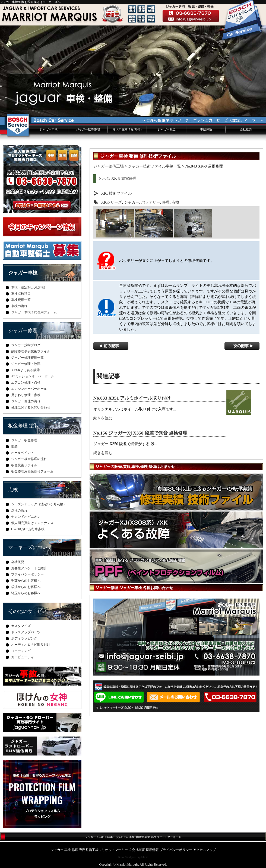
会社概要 (246, 129)
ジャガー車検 (49, 129)
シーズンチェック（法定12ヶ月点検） (39, 504)
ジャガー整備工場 (109, 166)
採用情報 (152, 850)
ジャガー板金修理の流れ (29, 459)
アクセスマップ (204, 850)
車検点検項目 (21, 294)
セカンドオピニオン (26, 517)
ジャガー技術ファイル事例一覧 (154, 166)
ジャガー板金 (167, 129)
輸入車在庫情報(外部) (127, 129)
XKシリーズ (112, 202)
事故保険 (206, 129)
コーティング (21, 651)
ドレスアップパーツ (26, 632)
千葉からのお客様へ (26, 581)
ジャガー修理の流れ (26, 401)
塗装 (14, 446)
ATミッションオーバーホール (33, 376)
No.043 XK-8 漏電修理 (118, 178)
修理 (166, 202)
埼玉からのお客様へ (26, 593)
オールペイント (23, 453)
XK (104, 193)
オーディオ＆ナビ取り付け (31, 645)
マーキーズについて (30, 547)
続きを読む (103, 418)
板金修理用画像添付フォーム (32, 471)
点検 (175, 202)
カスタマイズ (21, 626)
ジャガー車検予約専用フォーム (34, 312)
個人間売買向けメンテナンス (32, 523)
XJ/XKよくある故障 (26, 370)
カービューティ (23, 657)
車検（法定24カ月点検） (29, 287)
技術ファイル (120, 193)
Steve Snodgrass (127, 857)
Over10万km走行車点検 (28, 529)
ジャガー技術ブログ (26, 345)
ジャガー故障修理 (88, 129)
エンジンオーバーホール (29, 389)
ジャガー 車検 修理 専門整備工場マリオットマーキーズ (91, 850)
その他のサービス (28, 611)
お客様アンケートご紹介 (29, 568)
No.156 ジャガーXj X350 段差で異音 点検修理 (140, 433)
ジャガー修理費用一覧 (27, 358)
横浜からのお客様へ (26, 587)
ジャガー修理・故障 (26, 364)
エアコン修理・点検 (26, 382)
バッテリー (151, 202)
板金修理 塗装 (23, 426)
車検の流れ (19, 306)
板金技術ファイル (24, 465)
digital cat (142, 857)
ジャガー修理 (23, 330)
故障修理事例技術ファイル (31, 351)
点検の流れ (19, 510)
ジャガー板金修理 (24, 440)
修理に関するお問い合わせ (31, 407)
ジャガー (132, 202)
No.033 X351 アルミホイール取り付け (132, 398)
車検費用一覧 (21, 300)
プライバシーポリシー (27, 574)
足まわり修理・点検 (26, 395)
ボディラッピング (24, 638)
